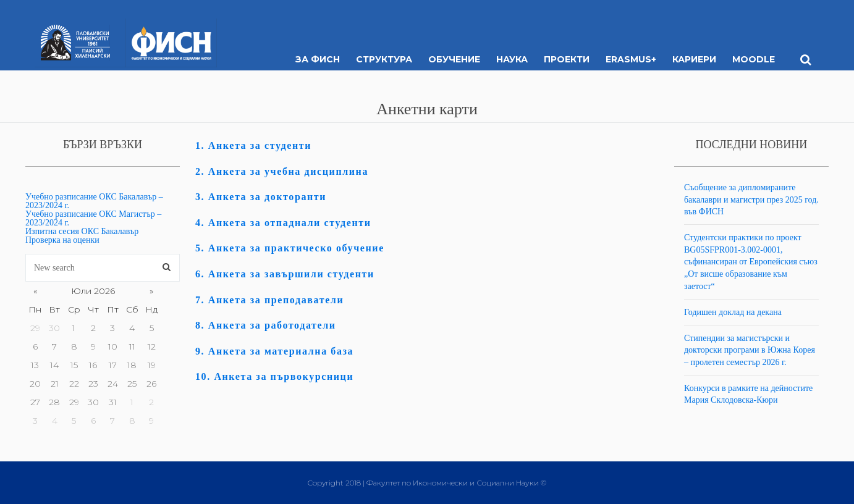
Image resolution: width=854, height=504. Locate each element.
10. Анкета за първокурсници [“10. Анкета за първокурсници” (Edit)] (274, 376)
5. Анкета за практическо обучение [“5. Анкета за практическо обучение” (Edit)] (290, 248)
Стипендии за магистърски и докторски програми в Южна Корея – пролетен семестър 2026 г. (750, 350)
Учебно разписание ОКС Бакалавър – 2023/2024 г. (94, 201)
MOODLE (754, 59)
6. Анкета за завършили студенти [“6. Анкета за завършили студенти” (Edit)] (285, 274)
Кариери (694, 59)
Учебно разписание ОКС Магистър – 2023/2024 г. (93, 218)
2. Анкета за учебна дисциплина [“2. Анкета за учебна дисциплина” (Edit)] (282, 171)
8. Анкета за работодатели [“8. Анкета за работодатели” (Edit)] (266, 325)
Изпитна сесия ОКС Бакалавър (82, 231)
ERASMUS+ (631, 59)
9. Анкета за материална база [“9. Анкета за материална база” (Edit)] (274, 351)
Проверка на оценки (62, 240)
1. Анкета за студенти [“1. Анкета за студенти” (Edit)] (253, 145)
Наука (512, 59)
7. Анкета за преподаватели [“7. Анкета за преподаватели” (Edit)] (269, 300)
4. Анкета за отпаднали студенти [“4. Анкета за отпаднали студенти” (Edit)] (283, 223)
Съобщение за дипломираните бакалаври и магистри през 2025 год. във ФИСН (751, 199)
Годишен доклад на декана (733, 312)
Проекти (567, 59)
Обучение (454, 59)
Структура (384, 59)
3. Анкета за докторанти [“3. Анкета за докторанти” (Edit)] (261, 197)
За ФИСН (318, 59)
